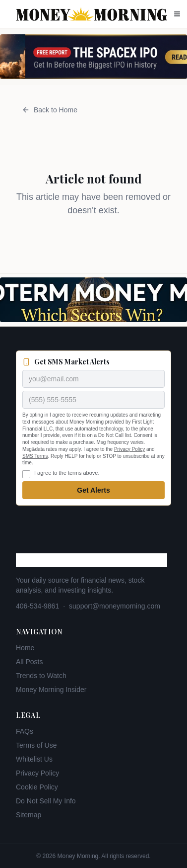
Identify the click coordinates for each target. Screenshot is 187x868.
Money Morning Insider (51, 690)
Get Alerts (93, 490)
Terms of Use (36, 745)
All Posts (29, 662)
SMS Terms (35, 456)
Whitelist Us (34, 759)
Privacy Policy (129, 449)
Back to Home (50, 110)
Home (25, 648)
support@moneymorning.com (115, 606)
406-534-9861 (37, 606)
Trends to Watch (41, 676)
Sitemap (29, 815)
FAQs (25, 731)
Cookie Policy (37, 787)
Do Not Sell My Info (46, 801)
